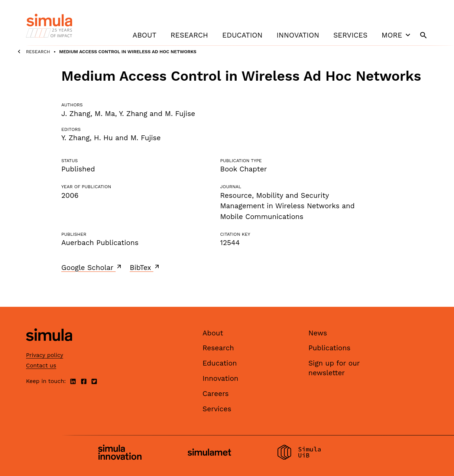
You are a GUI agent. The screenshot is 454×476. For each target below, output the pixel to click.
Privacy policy (45, 355)
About (145, 35)
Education (242, 35)
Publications (329, 348)
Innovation (298, 35)
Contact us (41, 366)
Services (350, 35)
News (318, 333)
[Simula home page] (49, 347)
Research (189, 35)
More (397, 35)
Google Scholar (92, 267)
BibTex (145, 267)
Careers (216, 394)
